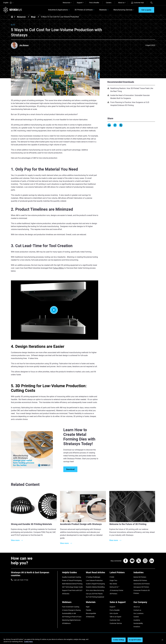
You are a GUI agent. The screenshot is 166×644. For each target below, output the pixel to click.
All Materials (90, 617)
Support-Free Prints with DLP (72, 590)
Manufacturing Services (123, 10)
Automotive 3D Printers (142, 584)
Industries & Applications (58, 10)
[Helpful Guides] (73, 573)
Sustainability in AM (69, 613)
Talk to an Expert (115, 617)
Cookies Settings (119, 640)
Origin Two (113, 580)
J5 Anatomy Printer (116, 590)
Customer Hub (137, 3)
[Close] (162, 640)
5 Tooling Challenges (93, 577)
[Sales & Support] (120, 603)
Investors (137, 627)
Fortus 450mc (58, 268)
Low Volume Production (94, 580)
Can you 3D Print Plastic (94, 594)
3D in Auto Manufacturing (95, 590)
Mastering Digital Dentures (71, 620)
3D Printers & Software (84, 10)
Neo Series (113, 584)
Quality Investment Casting (72, 577)
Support (80, 3)
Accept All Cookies (135, 640)
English (8, 3)
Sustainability (138, 623)
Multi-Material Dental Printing (72, 584)
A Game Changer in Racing (71, 610)
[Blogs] (38, 17)
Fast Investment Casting (71, 607)
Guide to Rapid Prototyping (95, 584)
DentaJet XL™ (114, 587)
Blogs (33, 17)
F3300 (112, 577)
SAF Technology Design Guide (72, 587)
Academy (137, 620)
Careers (109, 3)
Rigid (88, 607)
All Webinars (66, 623)
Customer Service (116, 623)
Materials (103, 10)
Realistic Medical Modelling (95, 587)
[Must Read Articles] (97, 573)
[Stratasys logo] (13, 10)
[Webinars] (73, 603)
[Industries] (144, 573)
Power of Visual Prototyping (72, 580)
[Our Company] (144, 603)
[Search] (151, 3)
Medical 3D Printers (140, 580)
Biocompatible (91, 613)
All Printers (113, 594)
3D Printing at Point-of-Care (72, 617)
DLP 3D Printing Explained (95, 597)
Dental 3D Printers (140, 577)
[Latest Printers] (120, 573)
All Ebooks (66, 594)
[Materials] (97, 603)
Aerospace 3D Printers (141, 587)
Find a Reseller (94, 3)
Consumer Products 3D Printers (142, 592)
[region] (83, 640)
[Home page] (11, 17)
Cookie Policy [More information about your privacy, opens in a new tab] (28, 642)
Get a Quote (114, 613)
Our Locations (138, 613)
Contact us (137, 610)
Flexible (89, 610)
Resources (66, 3)
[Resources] (29, 17)
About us (121, 3)
